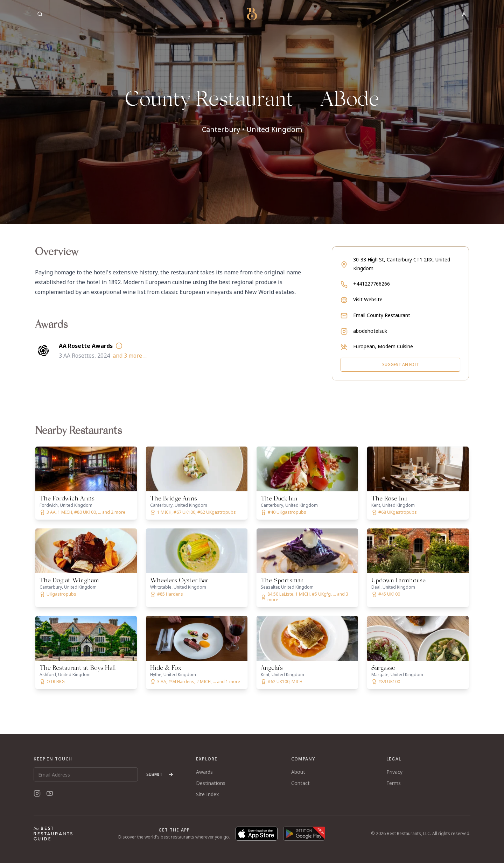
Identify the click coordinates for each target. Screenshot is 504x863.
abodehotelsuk (370, 331)
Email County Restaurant (382, 315)
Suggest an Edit (401, 364)
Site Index (207, 794)
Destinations (211, 783)
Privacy (394, 772)
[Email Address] (86, 774)
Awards (204, 772)
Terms (394, 783)
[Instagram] (37, 793)
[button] (252, 112)
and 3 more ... (130, 356)
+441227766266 (372, 284)
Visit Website (368, 299)
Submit (160, 774)
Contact (300, 783)
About (298, 772)
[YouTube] (50, 793)
